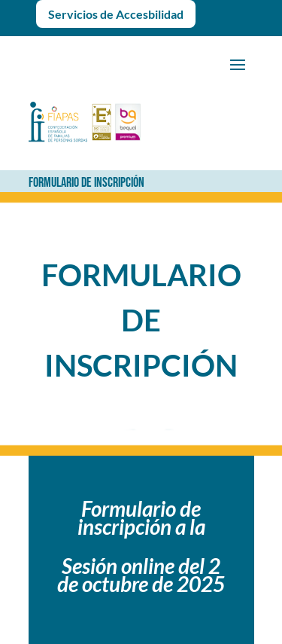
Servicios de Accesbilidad (116, 14)
